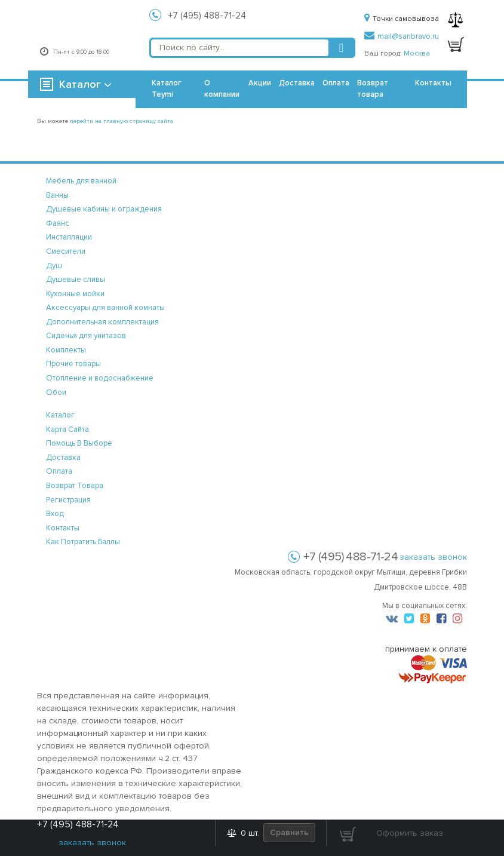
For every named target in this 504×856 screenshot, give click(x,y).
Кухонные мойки (75, 294)
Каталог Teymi (167, 89)
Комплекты (66, 350)
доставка (63, 458)
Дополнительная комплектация (102, 322)
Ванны (57, 195)
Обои (56, 392)
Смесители (66, 251)
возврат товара (75, 486)
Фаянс (58, 223)
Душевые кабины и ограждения (104, 209)
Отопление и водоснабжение (100, 378)
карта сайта (67, 429)
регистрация (68, 500)
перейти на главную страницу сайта (122, 121)
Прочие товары (73, 364)
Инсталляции (69, 237)
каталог (60, 415)
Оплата (336, 83)
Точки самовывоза (402, 19)
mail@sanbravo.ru (402, 36)
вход (55, 514)
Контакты (433, 83)
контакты (63, 528)
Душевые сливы (76, 280)
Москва (417, 53)
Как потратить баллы (83, 542)
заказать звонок (433, 557)
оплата (59, 471)
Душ (54, 266)
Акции (260, 83)
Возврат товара (373, 89)
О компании (222, 89)
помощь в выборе (79, 443)
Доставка (297, 83)
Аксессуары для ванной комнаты (105, 308)
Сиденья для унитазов (86, 336)
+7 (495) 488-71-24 (207, 16)
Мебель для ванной (81, 181)
